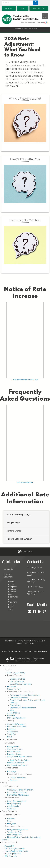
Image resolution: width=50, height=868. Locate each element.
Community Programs (16, 724)
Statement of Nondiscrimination (23, 708)
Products (14, 780)
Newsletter (12, 715)
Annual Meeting (13, 713)
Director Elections (17, 681)
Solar (9, 821)
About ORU (9, 846)
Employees (12, 687)
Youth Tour (12, 734)
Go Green (11, 818)
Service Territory (14, 689)
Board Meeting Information (21, 684)
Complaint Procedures (19, 698)
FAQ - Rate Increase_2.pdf (25, 482)
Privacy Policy (16, 705)
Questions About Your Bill (18, 765)
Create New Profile (15, 749)
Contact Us (8, 569)
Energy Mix (12, 824)
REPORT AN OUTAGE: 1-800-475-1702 (26, 29)
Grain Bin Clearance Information (20, 790)
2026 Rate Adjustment (16, 718)
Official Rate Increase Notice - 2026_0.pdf (25, 380)
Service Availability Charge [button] (18, 515)
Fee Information (14, 752)
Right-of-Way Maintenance (18, 795)
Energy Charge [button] (13, 523)
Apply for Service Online (19, 760)
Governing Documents (9, 576)
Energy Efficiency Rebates (18, 830)
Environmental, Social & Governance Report (28, 700)
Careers (5, 840)
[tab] (26, 515)
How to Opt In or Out (13, 854)
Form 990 (12, 592)
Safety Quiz (12, 809)
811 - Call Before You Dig (17, 792)
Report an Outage (14, 754)
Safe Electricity (13, 806)
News (10, 737)
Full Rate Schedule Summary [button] (19, 539)
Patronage (12, 771)
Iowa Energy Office (15, 835)
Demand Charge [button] (14, 531)
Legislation (12, 729)
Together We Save (15, 832)
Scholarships (13, 732)
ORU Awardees (11, 856)
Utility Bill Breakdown (16, 763)
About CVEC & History (16, 673)
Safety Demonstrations (17, 801)
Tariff (11, 610)
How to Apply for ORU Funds (16, 851)
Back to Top (27, 552)
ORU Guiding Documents (15, 848)
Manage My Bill (13, 747)
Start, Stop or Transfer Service (19, 757)
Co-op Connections (18, 778)
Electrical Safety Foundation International (24, 837)
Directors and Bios (17, 679)
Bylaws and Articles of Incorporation (25, 695)
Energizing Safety (14, 804)
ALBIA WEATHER (18, 624)
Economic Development (17, 727)
